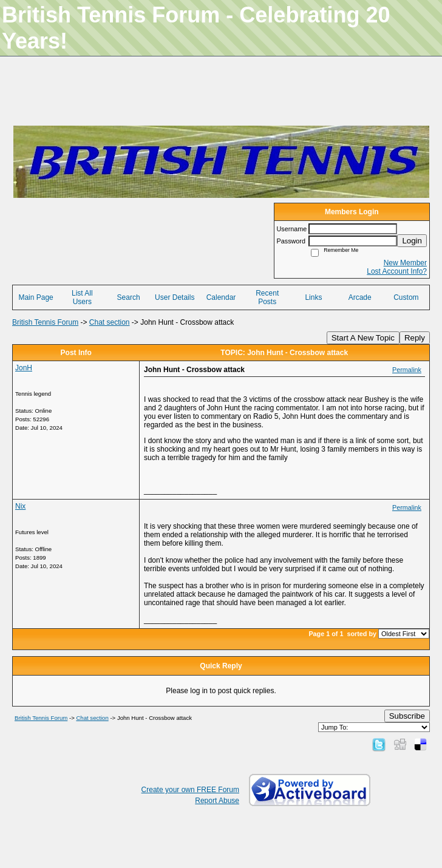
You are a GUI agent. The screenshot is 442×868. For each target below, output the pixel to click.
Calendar (221, 297)
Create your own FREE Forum (190, 790)
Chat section (110, 322)
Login (412, 241)
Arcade (360, 297)
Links (313, 297)
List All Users (82, 297)
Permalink (407, 370)
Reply (415, 338)
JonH (24, 368)
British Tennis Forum (45, 322)
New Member (405, 263)
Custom (406, 297)
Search (129, 297)
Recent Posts (267, 297)
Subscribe (407, 716)
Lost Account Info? (397, 271)
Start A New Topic (363, 338)
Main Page (36, 297)
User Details (175, 297)
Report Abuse (217, 801)
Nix (20, 506)
